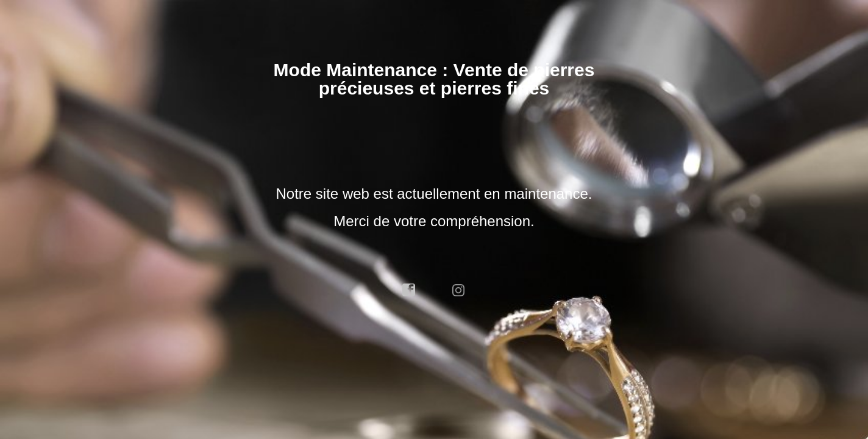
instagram (459, 290)
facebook (409, 290)
